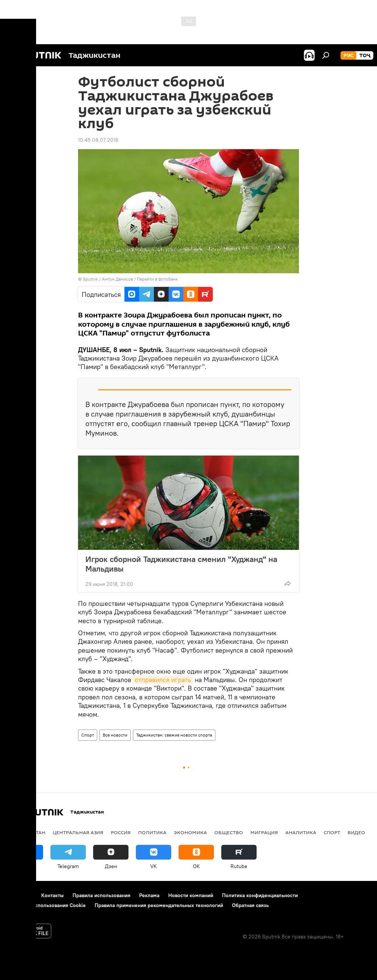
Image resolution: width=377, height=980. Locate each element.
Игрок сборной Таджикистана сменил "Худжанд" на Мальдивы (181, 564)
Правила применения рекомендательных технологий (159, 905)
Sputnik (91, 279)
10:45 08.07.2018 (98, 140)
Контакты (52, 895)
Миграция (264, 832)
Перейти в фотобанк (157, 279)
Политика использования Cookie (47, 905)
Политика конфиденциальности (260, 895)
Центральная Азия (78, 832)
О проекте (20, 895)
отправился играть (163, 680)
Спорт (88, 735)
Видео (356, 832)
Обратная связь (250, 905)
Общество (229, 832)
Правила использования (101, 895)
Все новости (115, 735)
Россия (121, 832)
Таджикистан (27, 832)
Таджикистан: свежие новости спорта (174, 735)
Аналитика (301, 832)
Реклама (149, 895)
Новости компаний (191, 895)
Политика (152, 832)
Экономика (190, 832)
